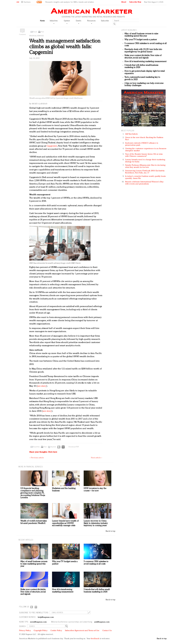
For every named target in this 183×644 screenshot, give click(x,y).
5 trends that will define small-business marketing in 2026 (97, 591)
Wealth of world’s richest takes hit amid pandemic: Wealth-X (34, 522)
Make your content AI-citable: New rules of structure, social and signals (143, 57)
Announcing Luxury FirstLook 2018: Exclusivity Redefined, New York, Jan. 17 (145, 172)
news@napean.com (38, 622)
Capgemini (52, 146)
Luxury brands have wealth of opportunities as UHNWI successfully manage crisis (65, 523)
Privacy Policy (25, 631)
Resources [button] (91, 22)
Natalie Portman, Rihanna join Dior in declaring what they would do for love (145, 166)
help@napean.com (46, 617)
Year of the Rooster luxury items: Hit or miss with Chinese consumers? (144, 155)
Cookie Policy (56, 631)
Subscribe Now (135, 2)
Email (35, 32)
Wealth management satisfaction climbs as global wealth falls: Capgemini (65, 47)
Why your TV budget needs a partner (141, 40)
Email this (36, 447)
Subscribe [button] (105, 21)
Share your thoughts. (43, 452)
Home (42, 21)
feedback (95, 639)
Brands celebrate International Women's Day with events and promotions (144, 183)
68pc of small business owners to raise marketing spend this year (141, 35)
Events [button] (79, 22)
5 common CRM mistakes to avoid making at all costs (96, 563)
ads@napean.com (102, 622)
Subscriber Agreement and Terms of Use (82, 631)
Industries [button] (54, 22)
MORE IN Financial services (31, 466)
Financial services (36, 36)
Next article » (97, 458)
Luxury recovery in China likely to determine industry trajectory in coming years (96, 523)
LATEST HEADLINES (129, 30)
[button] (26, 2)
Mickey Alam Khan (40, 104)
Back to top (110, 531)
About (124, 2)
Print (42, 32)
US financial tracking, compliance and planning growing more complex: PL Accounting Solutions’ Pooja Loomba (33, 493)
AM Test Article (132, 134)
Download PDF (74, 447)
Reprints (53, 447)
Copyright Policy (41, 631)
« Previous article (37, 458)
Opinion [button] (67, 22)
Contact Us (107, 631)
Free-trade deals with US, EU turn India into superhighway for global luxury (143, 51)
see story (42, 386)
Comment (22, 35)
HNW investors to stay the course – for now (95, 490)
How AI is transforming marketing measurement (145, 62)
